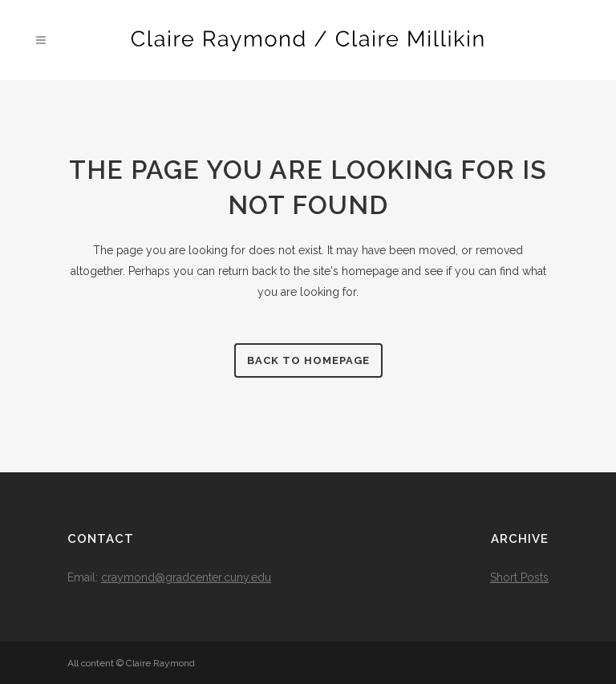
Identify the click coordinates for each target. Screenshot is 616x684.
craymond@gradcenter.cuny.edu (186, 577)
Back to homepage (308, 360)
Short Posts (519, 577)
